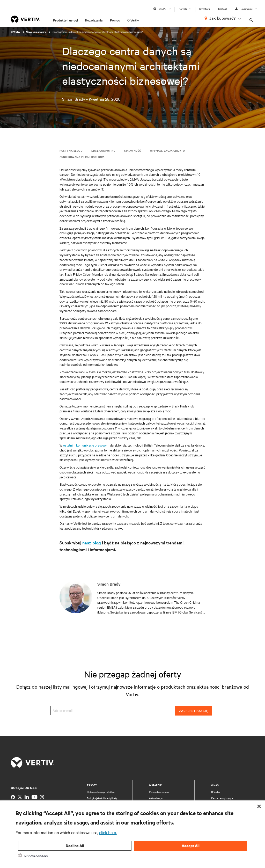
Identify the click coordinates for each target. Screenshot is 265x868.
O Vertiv (133, 20)
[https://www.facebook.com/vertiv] (13, 797)
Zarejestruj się (194, 711)
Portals (183, 9)
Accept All (191, 846)
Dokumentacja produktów (101, 792)
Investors (205, 9)
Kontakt (223, 9)
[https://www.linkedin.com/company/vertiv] (27, 797)
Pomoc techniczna (159, 792)
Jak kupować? (222, 18)
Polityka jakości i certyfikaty (102, 798)
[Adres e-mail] (111, 710)
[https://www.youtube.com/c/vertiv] (34, 797)
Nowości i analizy (36, 32)
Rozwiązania (94, 20)
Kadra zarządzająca (222, 798)
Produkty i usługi (65, 20)
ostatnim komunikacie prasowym (86, 445)
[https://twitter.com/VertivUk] (20, 797)
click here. (108, 832)
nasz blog (92, 542)
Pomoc (115, 20)
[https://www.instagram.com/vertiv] (42, 797)
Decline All (75, 846)
